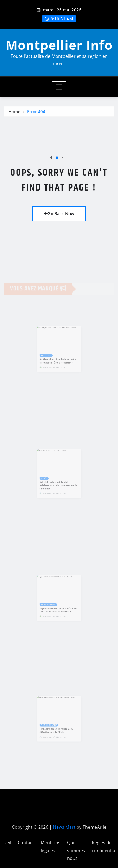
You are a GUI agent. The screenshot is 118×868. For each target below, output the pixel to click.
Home (15, 113)
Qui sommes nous (76, 851)
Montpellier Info (59, 45)
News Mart (64, 827)
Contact (26, 843)
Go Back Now (59, 213)
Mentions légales (51, 847)
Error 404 (36, 113)
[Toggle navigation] (59, 87)
